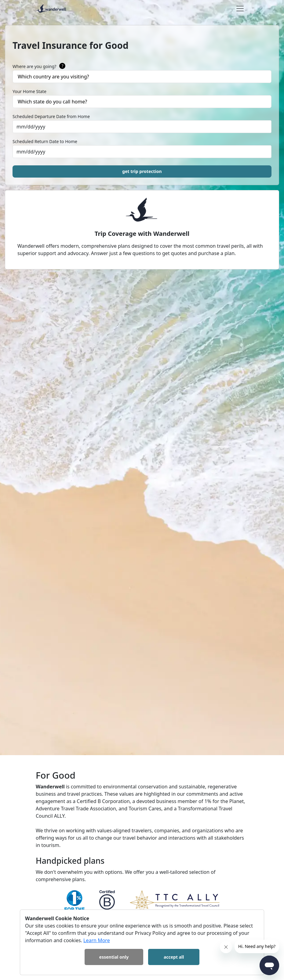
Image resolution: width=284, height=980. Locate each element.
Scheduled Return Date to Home (45, 141)
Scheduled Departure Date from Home (51, 116)
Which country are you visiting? (53, 77)
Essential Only (114, 957)
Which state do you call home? (52, 102)
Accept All (174, 957)
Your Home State (29, 91)
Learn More (97, 940)
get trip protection (142, 171)
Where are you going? (39, 67)
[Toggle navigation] (240, 9)
